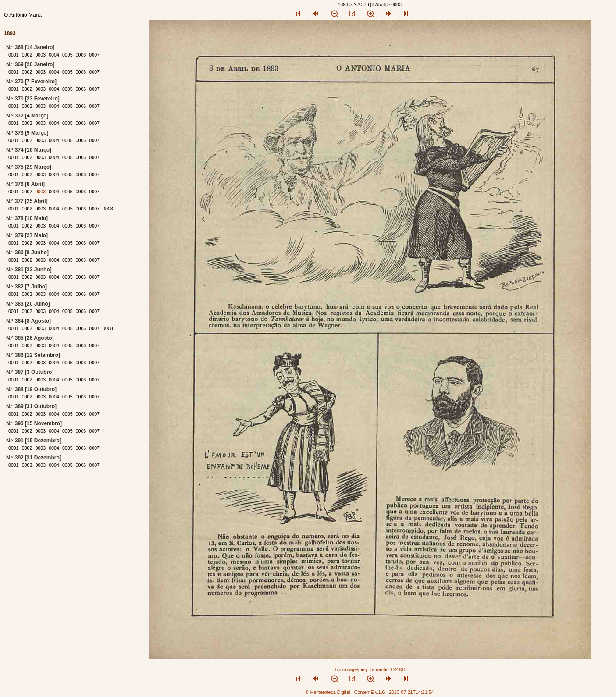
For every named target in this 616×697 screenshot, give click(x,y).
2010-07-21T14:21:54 (411, 692)
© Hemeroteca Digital (328, 692)
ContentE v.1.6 (370, 692)
